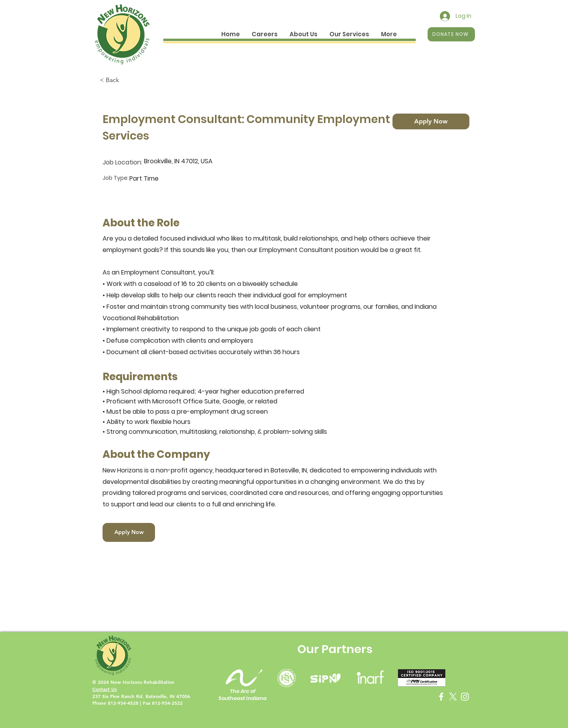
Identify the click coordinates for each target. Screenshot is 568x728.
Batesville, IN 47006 (168, 696)
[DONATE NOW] (451, 34)
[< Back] (128, 80)
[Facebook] (441, 697)
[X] (453, 697)
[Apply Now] (431, 121)
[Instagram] (465, 697)
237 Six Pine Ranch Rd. (119, 696)
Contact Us (105, 689)
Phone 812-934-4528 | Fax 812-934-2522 (137, 703)
